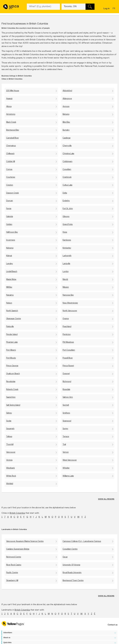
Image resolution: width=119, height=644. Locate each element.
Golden (9, 224)
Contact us (113, 625)
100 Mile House (13, 91)
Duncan (10, 201)
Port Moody (11, 358)
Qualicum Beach (13, 374)
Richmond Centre (14, 557)
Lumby (66, 272)
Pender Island (12, 334)
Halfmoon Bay (12, 232)
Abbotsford (67, 91)
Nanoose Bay (68, 295)
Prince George (12, 366)
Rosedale (66, 389)
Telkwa (9, 437)
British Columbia (17, 513)
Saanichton (11, 397)
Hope (65, 232)
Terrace (66, 437)
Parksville (10, 327)
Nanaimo (10, 295)
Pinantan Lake (12, 342)
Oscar (65, 557)
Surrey (65, 429)
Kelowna (10, 248)
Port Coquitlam (69, 350)
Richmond (67, 382)
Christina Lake (68, 154)
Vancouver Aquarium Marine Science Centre (25, 541)
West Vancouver (70, 460)
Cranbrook (67, 177)
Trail (64, 444)
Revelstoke (11, 382)
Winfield (10, 484)
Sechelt (66, 405)
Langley (10, 264)
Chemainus (11, 146)
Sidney (9, 413)
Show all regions (106, 499)
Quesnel (66, 374)
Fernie (9, 209)
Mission (66, 287)
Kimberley (67, 248)
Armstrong (11, 114)
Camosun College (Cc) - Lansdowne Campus (82, 541)
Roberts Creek (12, 389)
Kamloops (67, 240)
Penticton (67, 334)
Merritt (65, 279)
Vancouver (11, 452)
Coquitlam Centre (70, 549)
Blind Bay (66, 122)
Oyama (66, 319)
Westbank (10, 468)
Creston (10, 185)
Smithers (66, 413)
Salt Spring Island (13, 405)
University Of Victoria (71, 565)
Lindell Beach (12, 272)
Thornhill (10, 444)
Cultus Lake (67, 185)
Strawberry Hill (12, 581)
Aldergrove (67, 99)
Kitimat (9, 256)
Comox (9, 169)
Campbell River (12, 138)
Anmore (66, 107)
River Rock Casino (14, 565)
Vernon (66, 452)
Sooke (9, 421)
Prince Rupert (68, 366)
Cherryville (67, 146)
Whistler (66, 468)
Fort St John (68, 209)
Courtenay (11, 177)
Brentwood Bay (13, 130)
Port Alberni (11, 350)
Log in (107, 9)
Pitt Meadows (68, 342)
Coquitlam (67, 169)
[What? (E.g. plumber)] (43, 7)
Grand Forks (68, 224)
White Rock (11, 476)
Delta (65, 193)
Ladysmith (67, 256)
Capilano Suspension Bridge (18, 549)
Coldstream (67, 162)
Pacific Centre (12, 573)
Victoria (9, 460)
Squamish (10, 429)
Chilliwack (10, 154)
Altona (9, 107)
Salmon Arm (68, 397)
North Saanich (12, 311)
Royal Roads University (72, 573)
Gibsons (66, 217)
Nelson (9, 303)
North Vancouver (70, 311)
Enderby (66, 201)
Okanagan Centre (14, 319)
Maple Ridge (11, 279)
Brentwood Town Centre (73, 581)
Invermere (11, 240)
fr (114, 9)
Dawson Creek (12, 193)
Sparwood (67, 421)
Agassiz (9, 99)
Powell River (68, 358)
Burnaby (66, 130)
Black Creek (11, 122)
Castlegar (67, 138)
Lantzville (66, 264)
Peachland (67, 327)
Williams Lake (68, 476)
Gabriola (10, 217)
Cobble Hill (11, 162)
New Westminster (70, 303)
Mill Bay (9, 287)
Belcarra (66, 114)
